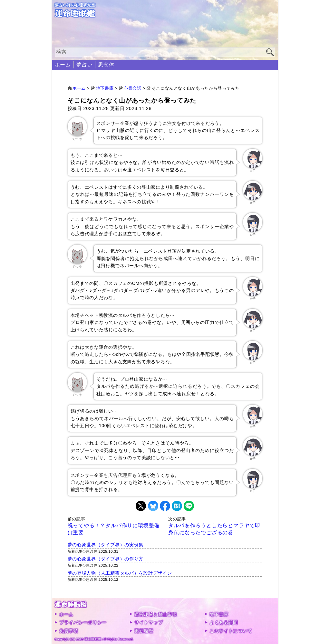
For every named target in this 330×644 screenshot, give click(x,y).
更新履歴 (144, 631)
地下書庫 (219, 614)
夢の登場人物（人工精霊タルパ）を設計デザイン (120, 573)
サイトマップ (149, 622)
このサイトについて (231, 631)
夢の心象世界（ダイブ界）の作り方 (106, 559)
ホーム (63, 65)
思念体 (106, 65)
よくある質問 (224, 622)
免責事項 (69, 631)
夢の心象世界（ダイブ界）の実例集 (106, 545)
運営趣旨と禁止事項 (156, 614)
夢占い (84, 65)
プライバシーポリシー (83, 622)
